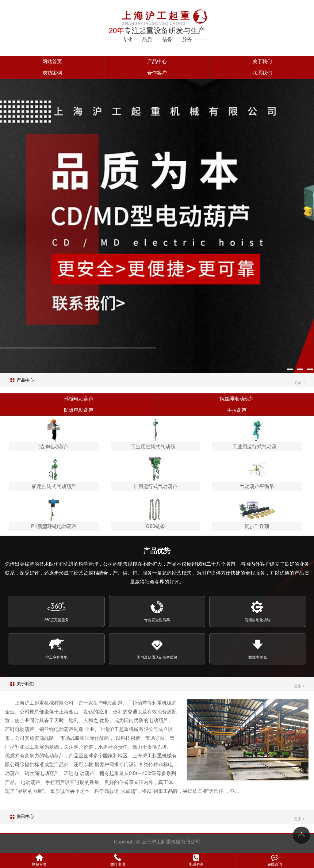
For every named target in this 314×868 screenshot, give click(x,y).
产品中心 (157, 61)
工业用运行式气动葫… (257, 447)
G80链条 (155, 526)
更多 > (299, 383)
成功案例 (52, 73)
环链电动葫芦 (79, 399)
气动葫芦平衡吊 (257, 486)
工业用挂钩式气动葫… (155, 447)
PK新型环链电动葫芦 (54, 526)
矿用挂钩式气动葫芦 (54, 486)
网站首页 (52, 61)
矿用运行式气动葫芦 (155, 486)
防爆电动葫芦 (79, 410)
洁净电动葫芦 (54, 447)
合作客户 (157, 73)
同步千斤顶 (257, 526)
